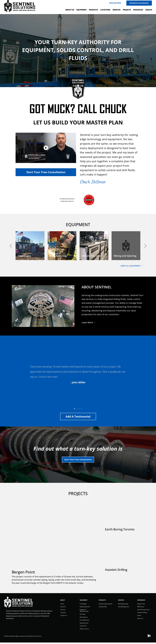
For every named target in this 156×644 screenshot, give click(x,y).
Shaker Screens (84, 630)
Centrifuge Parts (85, 621)
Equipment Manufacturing (84, 612)
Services (63, 611)
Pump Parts (83, 627)
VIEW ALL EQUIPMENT (130, 266)
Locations (63, 614)
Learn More (87, 322)
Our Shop (82, 616)
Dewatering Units (85, 608)
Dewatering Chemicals (106, 605)
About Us (63, 608)
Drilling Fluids (103, 608)
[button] (7, 246)
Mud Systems (84, 619)
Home (62, 605)
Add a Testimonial (78, 416)
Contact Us (64, 617)
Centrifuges (83, 605)
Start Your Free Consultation (78, 460)
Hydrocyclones (84, 624)
